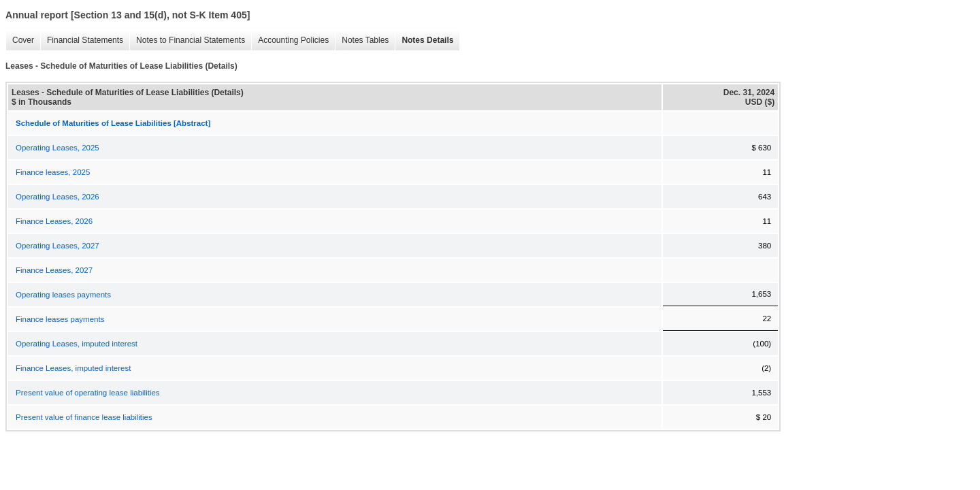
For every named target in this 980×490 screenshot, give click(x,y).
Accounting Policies (290, 40)
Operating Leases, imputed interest (77, 344)
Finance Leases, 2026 (54, 221)
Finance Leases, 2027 (54, 270)
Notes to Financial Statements (187, 40)
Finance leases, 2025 (53, 172)
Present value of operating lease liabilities (88, 393)
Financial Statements (82, 40)
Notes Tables (362, 40)
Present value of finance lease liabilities (84, 417)
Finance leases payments (60, 319)
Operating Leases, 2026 (58, 197)
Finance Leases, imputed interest (73, 368)
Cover (20, 40)
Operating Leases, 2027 (58, 246)
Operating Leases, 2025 (58, 148)
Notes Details (424, 40)
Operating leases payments (63, 295)
